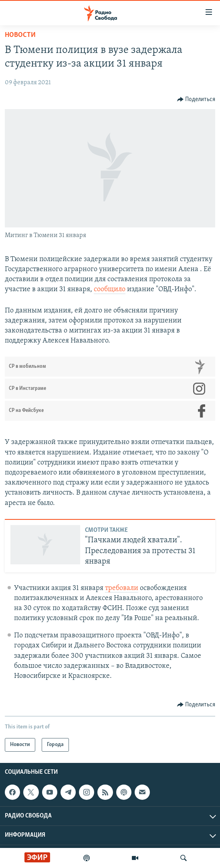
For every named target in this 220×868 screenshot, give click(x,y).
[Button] (196, 99)
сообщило (110, 289)
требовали (122, 588)
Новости (20, 35)
